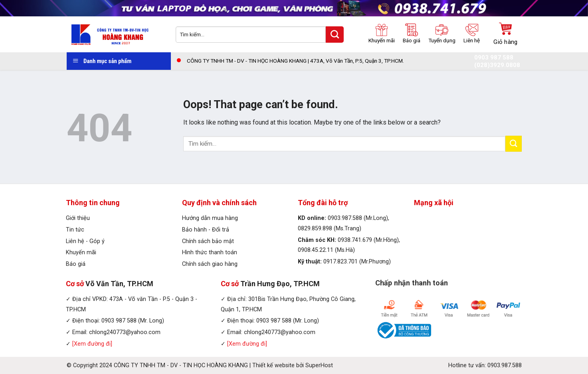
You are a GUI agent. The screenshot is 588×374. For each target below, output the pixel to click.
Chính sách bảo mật (208, 241)
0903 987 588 (494, 58)
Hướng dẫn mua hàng (210, 218)
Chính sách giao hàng (210, 264)
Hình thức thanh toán (210, 252)
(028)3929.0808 (497, 65)
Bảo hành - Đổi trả (206, 230)
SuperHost (319, 365)
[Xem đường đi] (92, 344)
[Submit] (513, 143)
